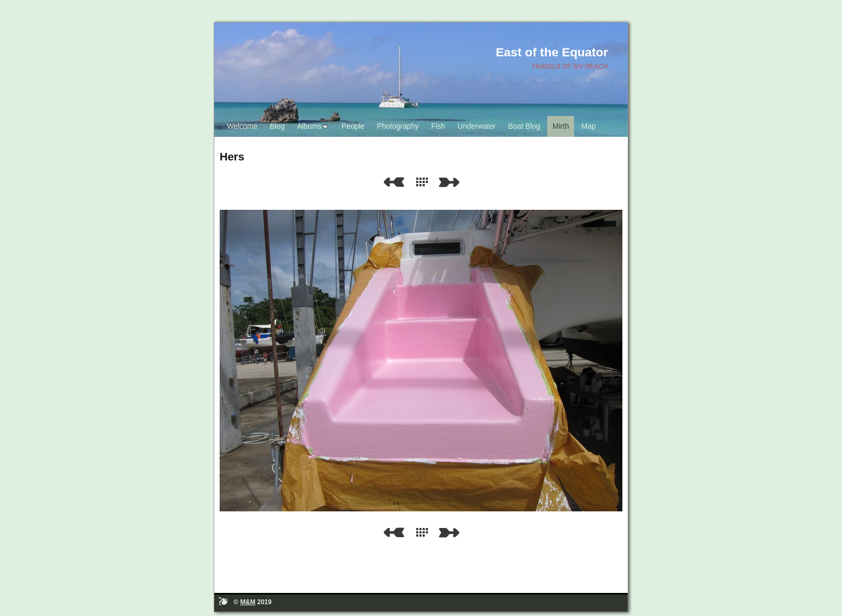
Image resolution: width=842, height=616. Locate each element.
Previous (394, 182)
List (424, 182)
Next (451, 182)
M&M (248, 602)
